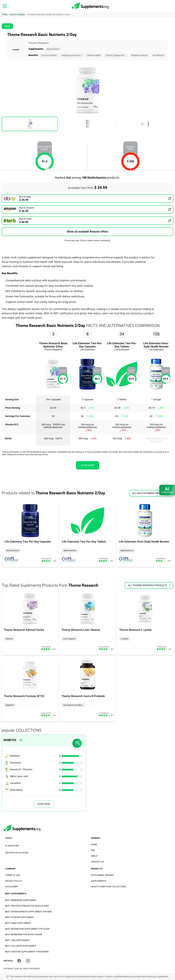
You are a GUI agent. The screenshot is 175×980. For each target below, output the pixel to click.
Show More (44, 804)
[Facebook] (19, 961)
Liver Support (69, 639)
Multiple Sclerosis (139, 55)
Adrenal (9, 639)
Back (7, 26)
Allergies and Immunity (72, 55)
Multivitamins (53, 49)
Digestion (10, 705)
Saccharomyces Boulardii (74, 705)
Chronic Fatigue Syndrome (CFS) (117, 55)
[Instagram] (28, 961)
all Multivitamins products (151, 493)
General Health (94, 55)
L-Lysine (125, 639)
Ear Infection (158, 55)
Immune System (49, 55)
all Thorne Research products (149, 585)
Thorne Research (39, 43)
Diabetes (10, 740)
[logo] (91, 6)
